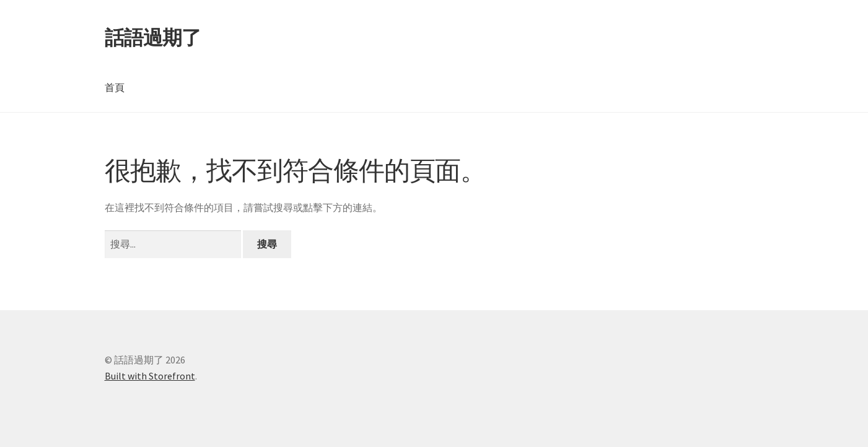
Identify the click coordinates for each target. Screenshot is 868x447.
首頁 (115, 87)
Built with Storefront (150, 376)
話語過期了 (153, 38)
